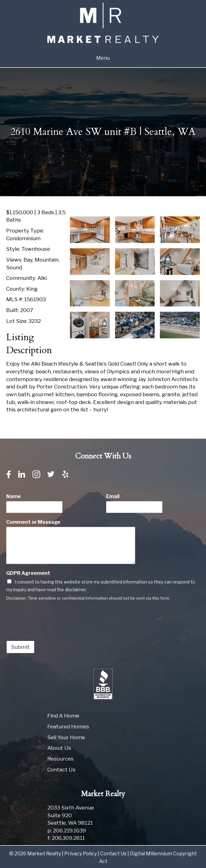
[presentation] (53, 630)
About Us (59, 748)
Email (114, 496)
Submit (20, 647)
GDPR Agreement (30, 573)
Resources (60, 759)
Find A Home (63, 716)
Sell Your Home (66, 737)
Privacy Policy (81, 854)
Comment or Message (35, 522)
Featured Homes (68, 727)
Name (15, 496)
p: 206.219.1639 (67, 831)
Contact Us (61, 770)
